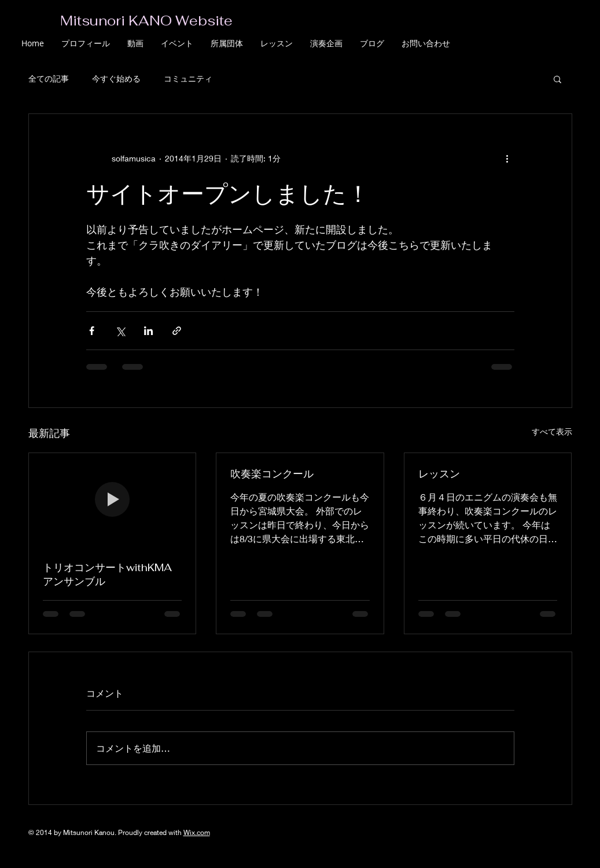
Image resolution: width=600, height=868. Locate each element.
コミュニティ (188, 78)
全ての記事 (49, 78)
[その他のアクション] (507, 158)
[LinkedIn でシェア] (148, 331)
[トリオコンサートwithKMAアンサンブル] (113, 500)
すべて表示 (552, 431)
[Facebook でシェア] (92, 331)
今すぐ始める (116, 78)
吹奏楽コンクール (272, 474)
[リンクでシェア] (177, 331)
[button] (557, 79)
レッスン (439, 474)
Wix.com (197, 832)
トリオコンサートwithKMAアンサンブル (107, 574)
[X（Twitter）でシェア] (120, 331)
